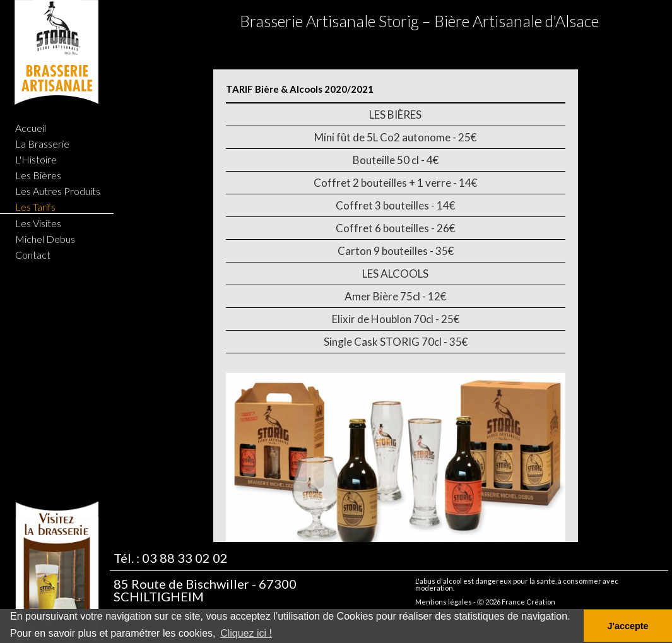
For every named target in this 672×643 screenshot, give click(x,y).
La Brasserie (42, 144)
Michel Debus (45, 239)
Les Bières (38, 175)
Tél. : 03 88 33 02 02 (171, 560)
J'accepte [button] (628, 626)
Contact (33, 255)
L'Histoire (36, 159)
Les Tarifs (35, 207)
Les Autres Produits (58, 191)
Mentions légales (444, 604)
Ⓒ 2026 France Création (516, 604)
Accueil (31, 128)
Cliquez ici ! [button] (246, 633)
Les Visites (38, 223)
